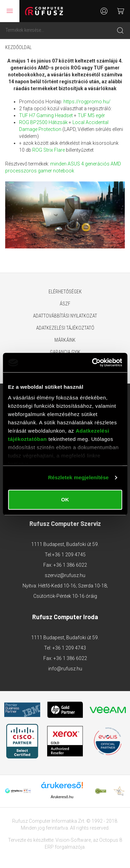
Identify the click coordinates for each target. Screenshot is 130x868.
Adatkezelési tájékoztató (65, 328)
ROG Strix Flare (49, 150)
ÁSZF (65, 304)
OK (65, 499)
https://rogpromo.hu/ (87, 102)
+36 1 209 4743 (69, 648)
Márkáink (65, 340)
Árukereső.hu (62, 797)
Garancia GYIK (65, 352)
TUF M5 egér (91, 115)
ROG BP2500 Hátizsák (43, 122)
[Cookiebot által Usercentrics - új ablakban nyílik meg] (93, 362)
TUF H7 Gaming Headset (46, 115)
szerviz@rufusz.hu (65, 575)
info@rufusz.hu (65, 669)
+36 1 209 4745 (69, 555)
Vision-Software (73, 840)
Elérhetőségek (65, 292)
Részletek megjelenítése (79, 477)
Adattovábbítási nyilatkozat (65, 316)
